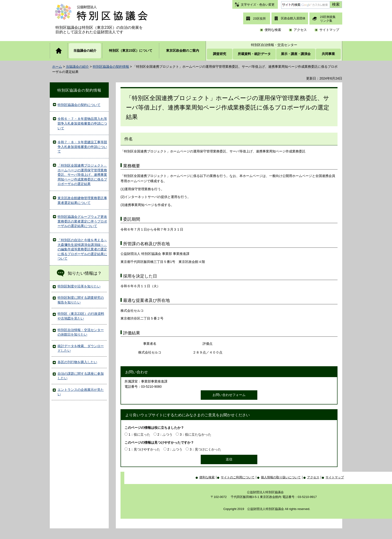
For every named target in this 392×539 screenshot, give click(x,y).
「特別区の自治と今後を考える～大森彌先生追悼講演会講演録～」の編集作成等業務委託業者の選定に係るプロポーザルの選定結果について (82, 249)
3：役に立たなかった (196, 434)
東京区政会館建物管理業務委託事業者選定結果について (82, 200)
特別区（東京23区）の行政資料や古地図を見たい (81, 316)
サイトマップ (329, 30)
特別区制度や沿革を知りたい (79, 286)
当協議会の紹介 (77, 67)
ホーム (57, 67)
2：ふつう (165, 434)
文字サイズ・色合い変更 (258, 5)
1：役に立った (139, 434)
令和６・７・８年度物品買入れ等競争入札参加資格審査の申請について (82, 123)
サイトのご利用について (238, 477)
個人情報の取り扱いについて (281, 477)
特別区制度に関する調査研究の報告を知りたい (81, 300)
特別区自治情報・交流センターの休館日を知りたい (81, 332)
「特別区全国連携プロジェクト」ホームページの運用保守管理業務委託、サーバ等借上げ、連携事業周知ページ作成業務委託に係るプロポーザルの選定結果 (82, 175)
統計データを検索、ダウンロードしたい (81, 348)
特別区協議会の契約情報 (111, 67)
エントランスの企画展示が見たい (81, 392)
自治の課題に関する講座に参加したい (81, 376)
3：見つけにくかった (205, 449)
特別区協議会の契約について (79, 105)
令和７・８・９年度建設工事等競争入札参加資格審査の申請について (82, 147)
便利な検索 (273, 30)
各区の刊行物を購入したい (77, 362)
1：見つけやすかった (144, 449)
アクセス (300, 30)
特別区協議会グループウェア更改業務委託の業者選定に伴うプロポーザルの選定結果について (82, 221)
